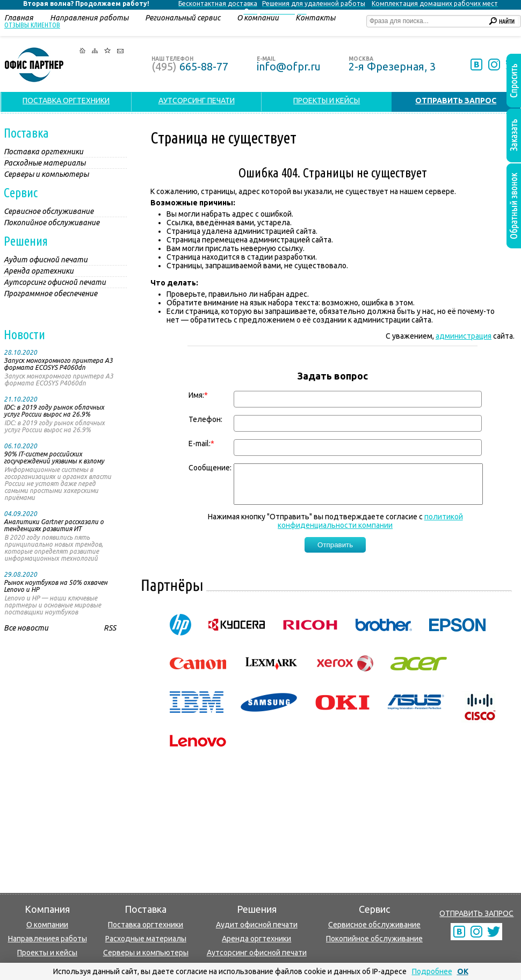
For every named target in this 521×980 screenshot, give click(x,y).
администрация (464, 336)
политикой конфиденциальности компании (370, 529)
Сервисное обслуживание (374, 925)
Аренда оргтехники (256, 939)
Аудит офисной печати (257, 925)
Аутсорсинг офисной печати (257, 953)
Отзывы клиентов (32, 25)
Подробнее (432, 971)
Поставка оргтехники (146, 925)
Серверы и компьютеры (146, 953)
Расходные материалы (146, 939)
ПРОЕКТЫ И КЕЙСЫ (327, 101)
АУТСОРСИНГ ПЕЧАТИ (197, 101)
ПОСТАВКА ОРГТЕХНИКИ (66, 101)
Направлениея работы (48, 939)
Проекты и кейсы (47, 953)
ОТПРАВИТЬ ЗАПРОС (476, 913)
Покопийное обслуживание (374, 939)
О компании (47, 925)
